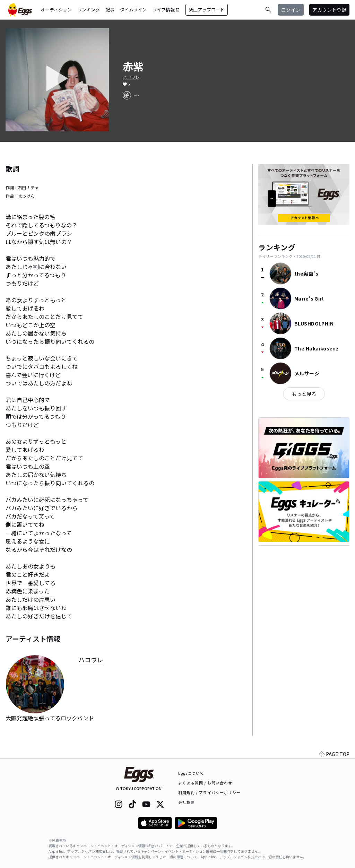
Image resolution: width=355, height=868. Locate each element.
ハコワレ (131, 77)
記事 (110, 10)
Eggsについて (191, 773)
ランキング (89, 10)
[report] (137, 95)
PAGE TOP (334, 754)
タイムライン (133, 10)
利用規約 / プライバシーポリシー (210, 792)
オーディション (56, 10)
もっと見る (304, 394)
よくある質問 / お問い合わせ (205, 783)
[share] (127, 95)
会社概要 (187, 802)
